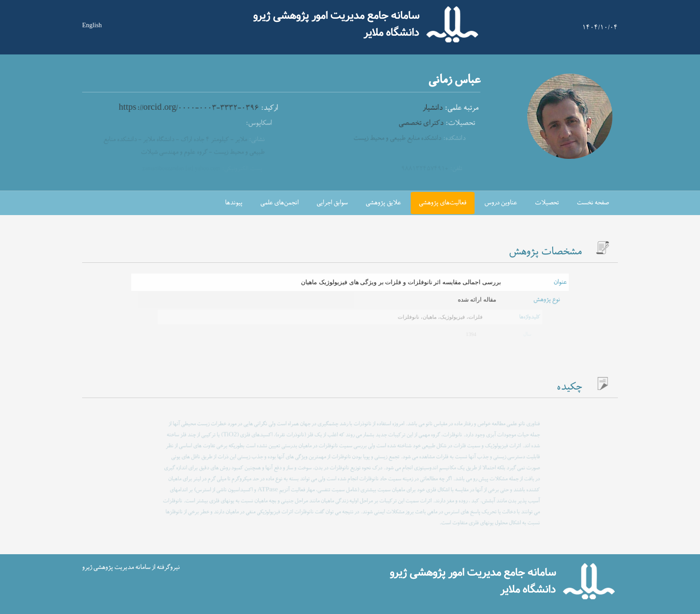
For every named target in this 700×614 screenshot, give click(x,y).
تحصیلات (547, 203)
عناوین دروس (501, 203)
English (92, 25)
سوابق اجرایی (332, 203)
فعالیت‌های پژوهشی (443, 203)
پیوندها (234, 203)
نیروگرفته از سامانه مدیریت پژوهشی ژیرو (131, 567)
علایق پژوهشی (383, 203)
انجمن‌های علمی (279, 203)
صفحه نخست (593, 203)
